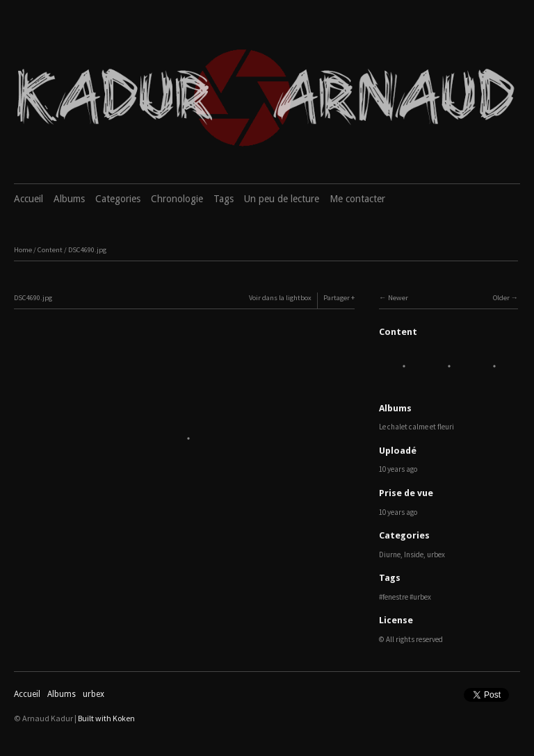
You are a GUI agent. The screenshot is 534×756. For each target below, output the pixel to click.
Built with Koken (106, 718)
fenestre (395, 597)
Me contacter (357, 199)
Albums (69, 199)
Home (23, 250)
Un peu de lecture (282, 199)
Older (501, 298)
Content (50, 250)
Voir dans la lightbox (280, 298)
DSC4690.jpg (87, 250)
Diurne (390, 554)
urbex (436, 554)
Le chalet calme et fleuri (416, 427)
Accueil (29, 199)
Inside (414, 554)
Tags (224, 199)
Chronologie (177, 199)
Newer (398, 298)
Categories (118, 199)
